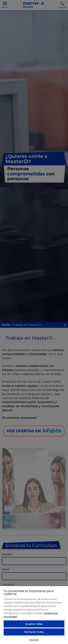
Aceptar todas (34, 624)
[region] (34, 615)
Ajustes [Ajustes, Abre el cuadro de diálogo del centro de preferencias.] (34, 640)
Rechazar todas (34, 632)
